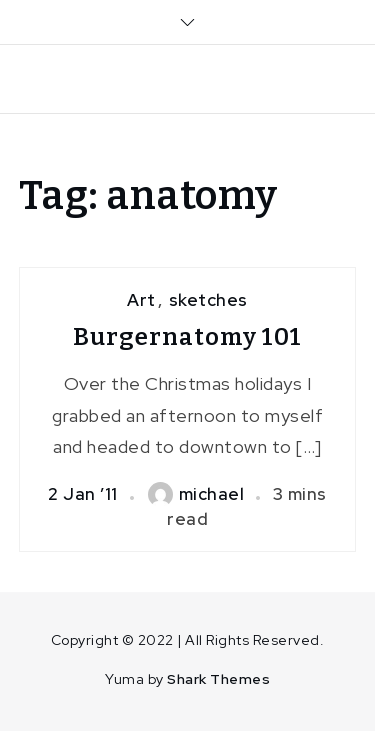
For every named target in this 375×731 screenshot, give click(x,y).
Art (141, 300)
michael (196, 494)
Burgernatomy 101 (187, 337)
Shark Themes (218, 679)
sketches (208, 300)
